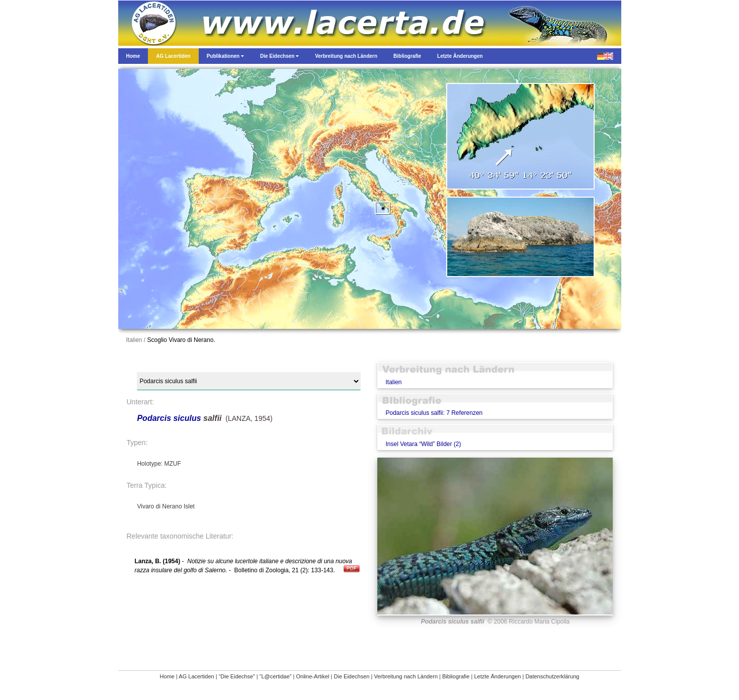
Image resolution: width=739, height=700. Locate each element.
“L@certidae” (276, 676)
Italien (393, 382)
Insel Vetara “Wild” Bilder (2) (423, 444)
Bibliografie (456, 676)
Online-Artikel (312, 676)
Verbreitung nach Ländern (406, 676)
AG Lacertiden (196, 676)
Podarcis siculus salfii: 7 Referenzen (434, 413)
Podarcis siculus (169, 418)
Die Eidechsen (352, 676)
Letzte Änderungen (497, 676)
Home (167, 676)
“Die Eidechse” (237, 676)
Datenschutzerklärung (552, 676)
